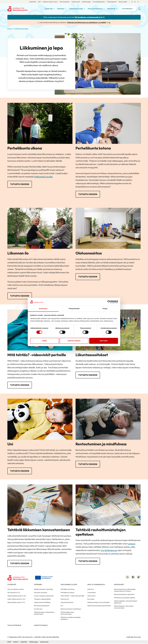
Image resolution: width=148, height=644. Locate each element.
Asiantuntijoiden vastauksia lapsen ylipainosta (126, 602)
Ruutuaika (91, 599)
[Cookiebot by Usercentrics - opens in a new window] (109, 302)
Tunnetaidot (92, 593)
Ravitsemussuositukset (42, 606)
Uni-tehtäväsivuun (109, 551)
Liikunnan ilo (65, 599)
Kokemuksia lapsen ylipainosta (124, 595)
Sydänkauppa (86, 2)
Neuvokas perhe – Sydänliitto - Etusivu (24, 9)
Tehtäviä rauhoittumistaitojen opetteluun (71, 619)
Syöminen (61, 9)
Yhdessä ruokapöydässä (42, 599)
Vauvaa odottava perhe (16, 590)
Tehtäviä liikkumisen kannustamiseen (67, 614)
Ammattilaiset (127, 9)
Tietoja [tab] (105, 309)
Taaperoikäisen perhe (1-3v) (17, 596)
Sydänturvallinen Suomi (50, 2)
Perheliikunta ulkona (67, 593)
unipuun (132, 544)
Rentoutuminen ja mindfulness (71, 609)
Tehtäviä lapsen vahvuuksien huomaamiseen (124, 607)
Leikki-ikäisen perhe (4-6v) (16, 599)
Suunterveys (38, 609)
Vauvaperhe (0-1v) (14, 593)
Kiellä (44, 341)
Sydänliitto (33, 2)
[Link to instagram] (127, 578)
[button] (139, 9)
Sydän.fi (16, 642)
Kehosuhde (111, 9)
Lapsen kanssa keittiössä (42, 603)
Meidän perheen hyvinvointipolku (99, 603)
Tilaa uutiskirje (14, 626)
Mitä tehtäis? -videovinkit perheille (72, 596)
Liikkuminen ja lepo (76, 9)
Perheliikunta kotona (68, 590)
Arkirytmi (91, 590)
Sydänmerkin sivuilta (43, 177)
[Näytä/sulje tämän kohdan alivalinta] (54, 9)
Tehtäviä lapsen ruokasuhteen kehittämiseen (44, 614)
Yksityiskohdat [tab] (74, 309)
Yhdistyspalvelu (112, 2)
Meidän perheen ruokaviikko (44, 590)
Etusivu (10, 29)
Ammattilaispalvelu (99, 2)
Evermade (137, 637)
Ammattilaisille (41, 626)
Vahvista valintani (74, 341)
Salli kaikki (104, 341)
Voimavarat (91, 596)
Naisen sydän (123, 2)
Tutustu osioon (20, 184)
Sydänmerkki (76, 2)
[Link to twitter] (139, 578)
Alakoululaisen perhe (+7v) (16, 603)
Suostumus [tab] (43, 309)
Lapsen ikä (49, 9)
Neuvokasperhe (65, 2)
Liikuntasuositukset (67, 603)
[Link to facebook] (133, 578)
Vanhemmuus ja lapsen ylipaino (125, 598)
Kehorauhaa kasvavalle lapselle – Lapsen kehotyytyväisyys (125, 591)
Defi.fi (9, 642)
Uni (62, 606)
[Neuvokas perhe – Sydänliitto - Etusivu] (18, 578)
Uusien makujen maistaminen (44, 596)
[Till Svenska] (135, 2)
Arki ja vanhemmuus (95, 9)
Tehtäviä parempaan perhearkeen (99, 606)
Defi (39, 2)
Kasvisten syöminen (41, 593)
